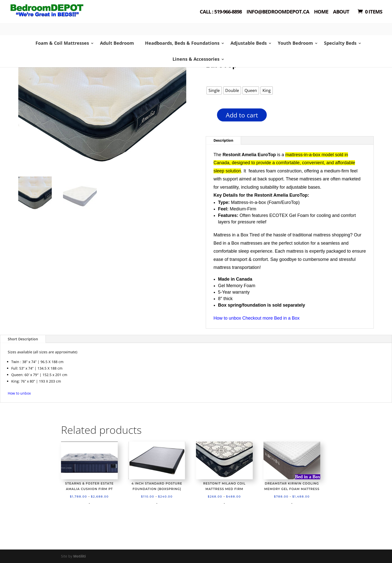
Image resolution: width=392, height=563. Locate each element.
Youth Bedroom (295, 43)
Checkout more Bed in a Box (271, 318)
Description (223, 140)
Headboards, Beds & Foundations (182, 43)
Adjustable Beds (249, 43)
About (341, 12)
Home (321, 12)
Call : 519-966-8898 (221, 12)
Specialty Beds (340, 43)
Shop (70, 18)
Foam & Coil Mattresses (62, 43)
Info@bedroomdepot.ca (278, 12)
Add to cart (242, 115)
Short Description (23, 339)
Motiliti (79, 556)
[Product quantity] (208, 117)
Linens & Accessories (196, 59)
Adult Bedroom (117, 43)
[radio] (214, 90)
